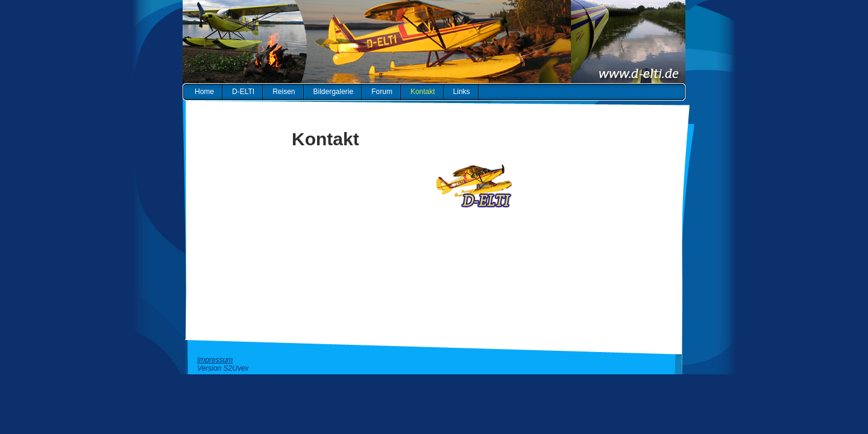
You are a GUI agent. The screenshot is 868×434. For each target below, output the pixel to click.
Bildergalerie (334, 92)
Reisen (284, 92)
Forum (382, 92)
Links (462, 92)
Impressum (215, 360)
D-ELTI (243, 92)
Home (204, 92)
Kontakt (423, 92)
